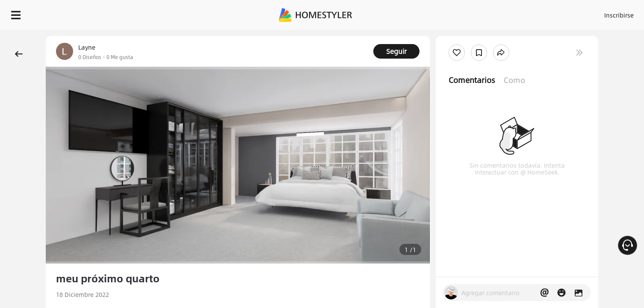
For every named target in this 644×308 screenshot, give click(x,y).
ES (542, 13)
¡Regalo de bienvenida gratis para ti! (444, 36)
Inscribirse (511, 13)
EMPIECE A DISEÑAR (598, 13)
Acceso (477, 13)
